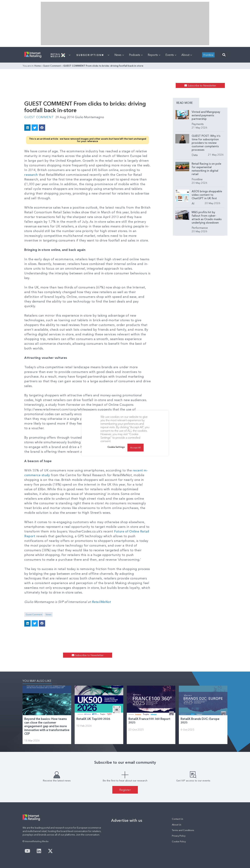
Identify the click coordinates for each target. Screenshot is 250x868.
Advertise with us (127, 820)
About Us (177, 825)
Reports (154, 55)
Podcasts (136, 55)
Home (38, 66)
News (119, 55)
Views (48, 614)
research (31, 175)
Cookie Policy (179, 841)
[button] (224, 55)
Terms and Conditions (183, 830)
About (187, 55)
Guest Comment (52, 66)
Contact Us (178, 819)
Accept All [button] (136, 447)
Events (171, 55)
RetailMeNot (101, 602)
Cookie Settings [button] (116, 447)
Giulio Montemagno (90, 117)
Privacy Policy (179, 836)
